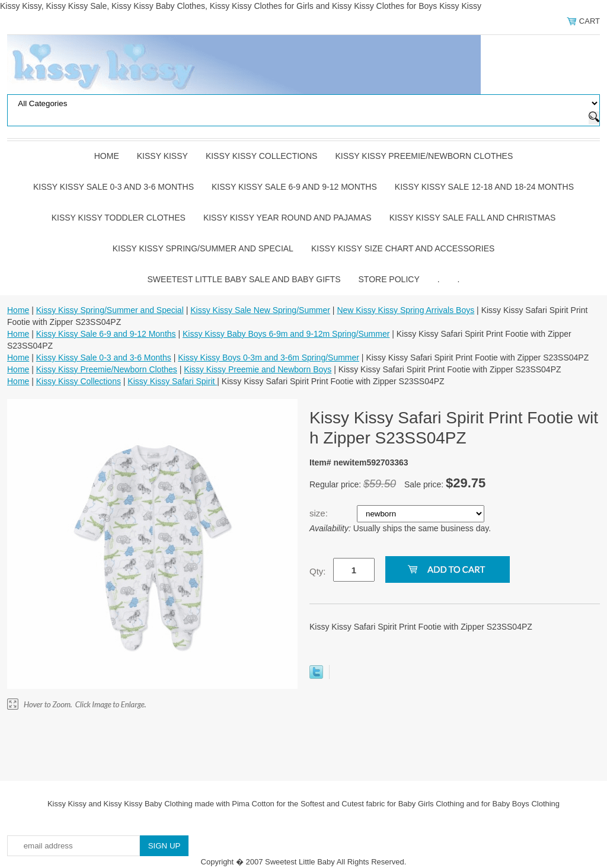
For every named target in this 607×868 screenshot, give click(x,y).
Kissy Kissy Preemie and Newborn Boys (258, 369)
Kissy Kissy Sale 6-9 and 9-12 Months (294, 187)
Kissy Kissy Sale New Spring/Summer (260, 310)
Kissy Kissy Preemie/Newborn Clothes (424, 156)
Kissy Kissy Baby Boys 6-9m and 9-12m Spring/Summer (286, 334)
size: (320, 513)
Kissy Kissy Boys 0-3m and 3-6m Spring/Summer (269, 358)
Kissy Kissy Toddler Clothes (119, 218)
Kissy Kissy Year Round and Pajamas (287, 218)
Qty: (318, 571)
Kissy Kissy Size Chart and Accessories (403, 248)
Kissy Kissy (162, 156)
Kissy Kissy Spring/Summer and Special (203, 248)
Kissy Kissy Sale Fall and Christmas (473, 218)
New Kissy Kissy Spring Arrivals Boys (405, 310)
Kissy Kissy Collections (262, 156)
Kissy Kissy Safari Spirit (172, 381)
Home (107, 156)
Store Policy (389, 279)
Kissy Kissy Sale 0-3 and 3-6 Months (114, 187)
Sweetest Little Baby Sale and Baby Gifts (244, 279)
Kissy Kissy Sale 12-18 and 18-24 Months (484, 187)
